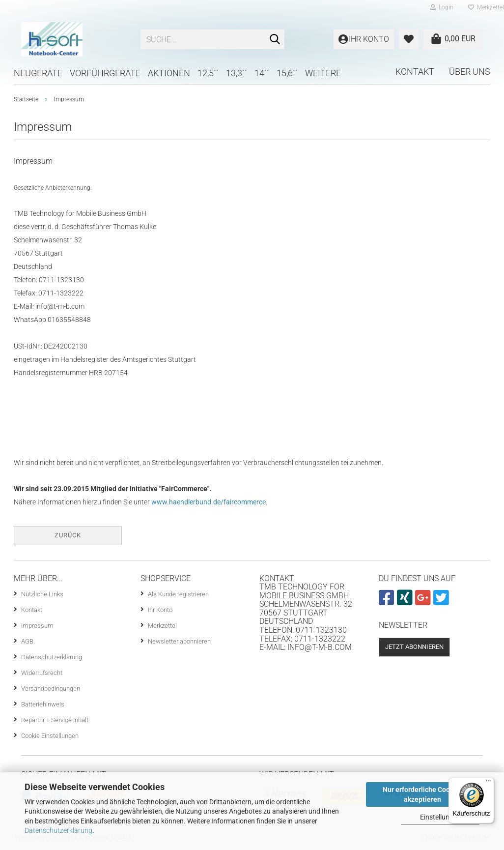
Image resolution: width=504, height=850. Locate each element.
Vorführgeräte (105, 73)
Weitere (323, 73)
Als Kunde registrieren (178, 594)
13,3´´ (237, 73)
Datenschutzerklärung (58, 830)
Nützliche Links (42, 594)
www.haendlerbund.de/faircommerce (209, 502)
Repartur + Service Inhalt (55, 720)
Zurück (68, 535)
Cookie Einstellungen (50, 736)
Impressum (37, 626)
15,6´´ (287, 73)
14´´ (262, 73)
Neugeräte (38, 73)
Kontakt (415, 72)
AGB (27, 641)
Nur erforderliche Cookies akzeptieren (423, 794)
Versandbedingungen (51, 689)
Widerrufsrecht (42, 673)
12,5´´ (208, 73)
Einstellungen (440, 817)
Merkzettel (162, 626)
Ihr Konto (160, 610)
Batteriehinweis (43, 704)
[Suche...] (275, 40)
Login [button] (442, 7)
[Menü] (488, 783)
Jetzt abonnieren (414, 647)
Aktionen (169, 73)
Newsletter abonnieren (179, 641)
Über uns (470, 72)
